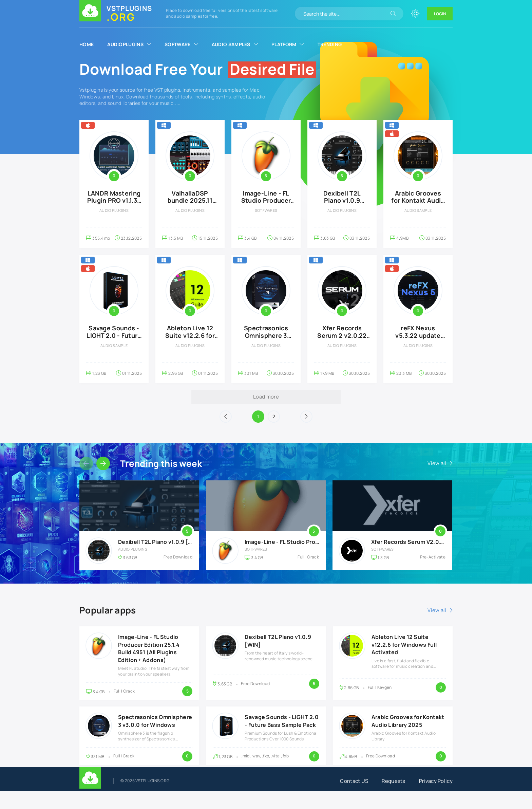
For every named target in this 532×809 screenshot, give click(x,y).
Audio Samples (231, 44)
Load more (266, 397)
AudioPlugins (125, 44)
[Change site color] (415, 14)
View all (437, 463)
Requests (393, 781)
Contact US (354, 781)
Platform (284, 44)
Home (87, 44)
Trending (330, 44)
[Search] (393, 14)
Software (177, 44)
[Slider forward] (103, 463)
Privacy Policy (436, 781)
